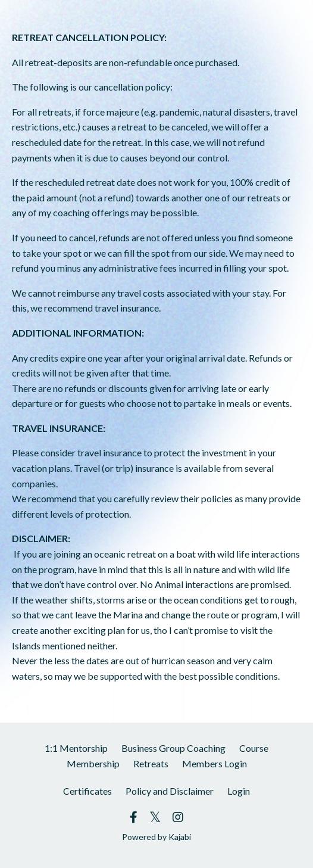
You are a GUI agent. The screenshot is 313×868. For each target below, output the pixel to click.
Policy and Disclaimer (170, 791)
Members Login (215, 763)
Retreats (151, 763)
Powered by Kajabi (156, 837)
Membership (93, 763)
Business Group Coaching (173, 748)
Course (254, 748)
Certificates (87, 791)
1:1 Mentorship (76, 748)
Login (239, 791)
